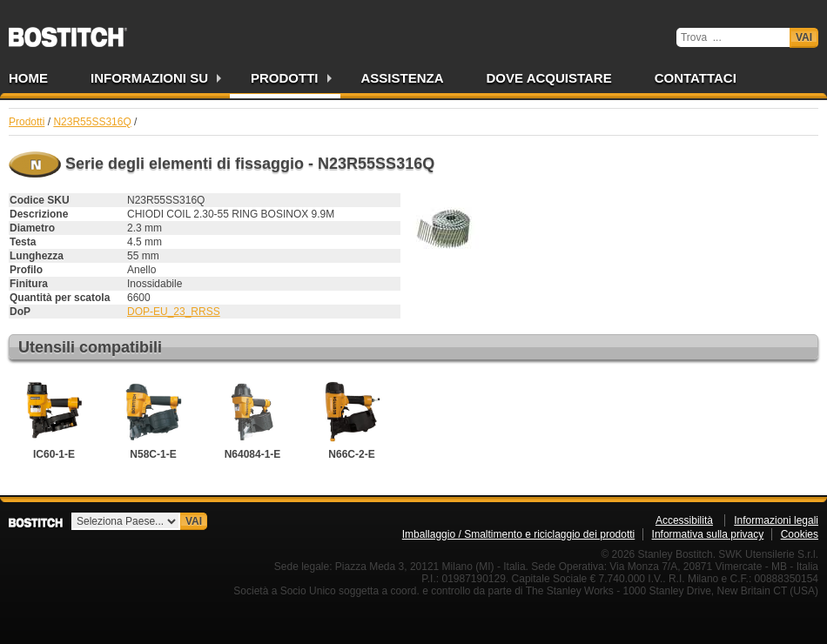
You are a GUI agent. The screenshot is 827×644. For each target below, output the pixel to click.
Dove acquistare (549, 78)
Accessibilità (684, 520)
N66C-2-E (352, 419)
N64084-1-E (252, 419)
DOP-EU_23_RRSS (174, 312)
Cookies (800, 534)
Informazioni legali (776, 520)
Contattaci (696, 78)
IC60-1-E (54, 419)
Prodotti (285, 78)
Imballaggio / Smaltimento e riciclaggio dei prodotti (518, 534)
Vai (804, 37)
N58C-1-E (153, 419)
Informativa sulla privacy (708, 534)
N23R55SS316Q (92, 122)
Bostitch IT (68, 31)
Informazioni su (149, 78)
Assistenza (403, 78)
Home (28, 78)
